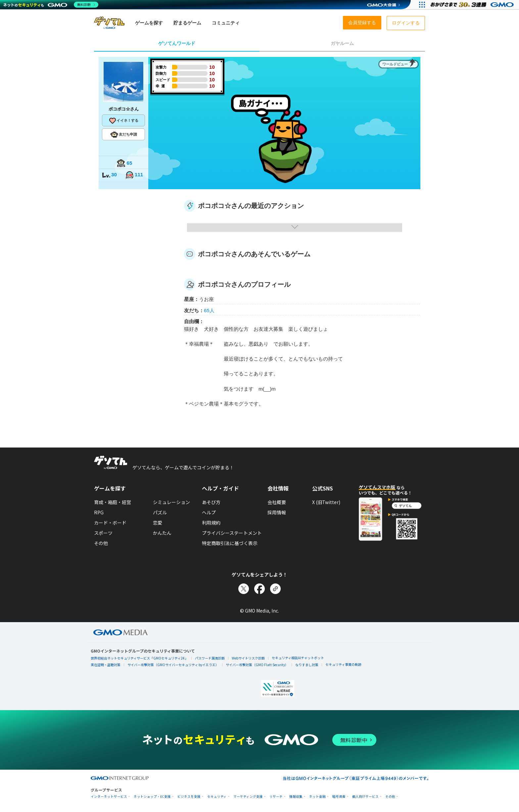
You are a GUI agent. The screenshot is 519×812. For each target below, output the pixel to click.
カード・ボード (110, 523)
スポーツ (103, 533)
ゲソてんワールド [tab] (177, 43)
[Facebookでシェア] (259, 589)
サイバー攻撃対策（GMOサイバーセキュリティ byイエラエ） (173, 665)
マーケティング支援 (248, 797)
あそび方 (211, 502)
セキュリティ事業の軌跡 (343, 664)
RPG (99, 512)
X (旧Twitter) (326, 502)
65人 (209, 310)
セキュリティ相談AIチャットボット (298, 658)
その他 (101, 543)
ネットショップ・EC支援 (152, 797)
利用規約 (211, 523)
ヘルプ (209, 512)
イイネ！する (123, 121)
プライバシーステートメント (232, 533)
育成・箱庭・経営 (113, 502)
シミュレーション (171, 502)
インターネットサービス (109, 797)
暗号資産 (339, 797)
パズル (160, 512)
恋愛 (158, 523)
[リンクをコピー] (275, 589)
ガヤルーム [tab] (342, 43)
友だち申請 (124, 135)
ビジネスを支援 (189, 797)
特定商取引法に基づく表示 (230, 543)
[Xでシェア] (244, 589)
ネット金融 (317, 797)
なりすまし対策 (307, 665)
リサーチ (276, 797)
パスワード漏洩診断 (210, 658)
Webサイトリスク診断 (248, 658)
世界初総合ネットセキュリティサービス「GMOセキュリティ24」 (139, 658)
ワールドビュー (395, 64)
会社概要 (277, 502)
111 (134, 175)
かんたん (162, 533)
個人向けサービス (365, 797)
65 (124, 164)
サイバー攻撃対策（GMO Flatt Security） (257, 665)
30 (109, 175)
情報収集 (296, 797)
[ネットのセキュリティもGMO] (51, 5)
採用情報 (277, 512)
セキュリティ (217, 797)
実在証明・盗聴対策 (106, 665)
